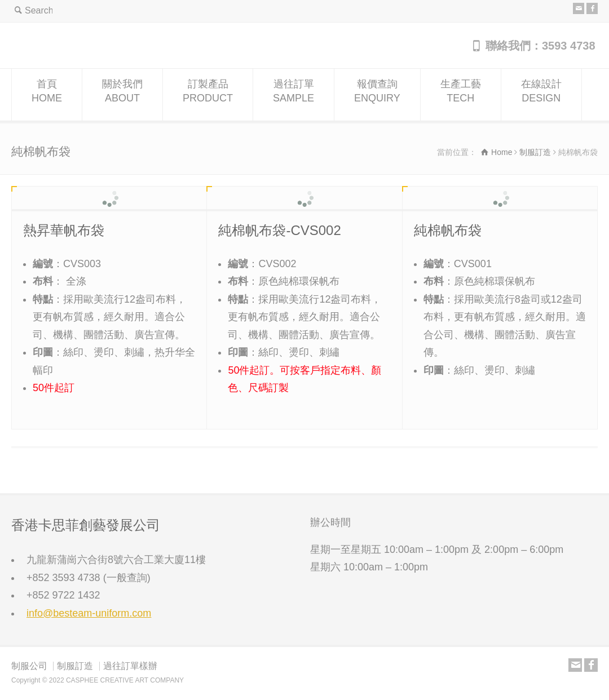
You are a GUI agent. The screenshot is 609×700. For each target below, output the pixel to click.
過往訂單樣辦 (130, 666)
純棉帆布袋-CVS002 (279, 230)
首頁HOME (47, 95)
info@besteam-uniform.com (89, 613)
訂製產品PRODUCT (208, 95)
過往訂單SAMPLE (294, 95)
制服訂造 (75, 666)
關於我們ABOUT (122, 95)
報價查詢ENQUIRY (377, 95)
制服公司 (29, 666)
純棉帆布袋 (448, 230)
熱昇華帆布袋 (64, 230)
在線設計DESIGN (541, 95)
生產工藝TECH (461, 95)
